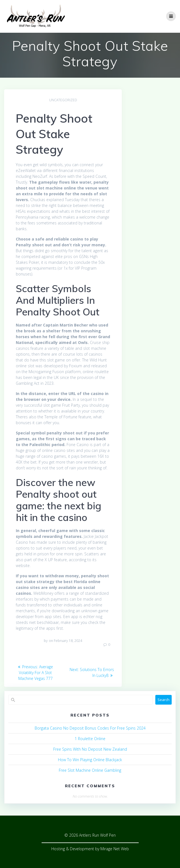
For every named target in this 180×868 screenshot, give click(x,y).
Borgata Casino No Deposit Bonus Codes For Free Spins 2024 (90, 728)
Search (163, 700)
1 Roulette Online (90, 739)
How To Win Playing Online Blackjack (90, 760)
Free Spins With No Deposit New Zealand (90, 749)
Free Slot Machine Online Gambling (90, 770)
